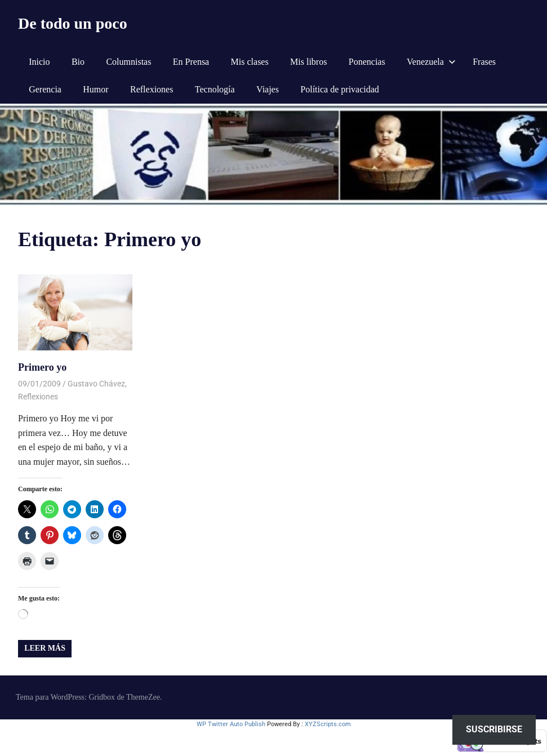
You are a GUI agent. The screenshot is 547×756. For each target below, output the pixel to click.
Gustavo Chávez (96, 384)
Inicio (39, 62)
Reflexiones (152, 89)
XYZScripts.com (328, 724)
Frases (484, 62)
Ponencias (367, 62)
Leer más (45, 648)
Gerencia (45, 89)
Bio (78, 62)
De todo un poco (73, 23)
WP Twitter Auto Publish (231, 724)
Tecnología (215, 89)
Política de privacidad (340, 89)
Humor (95, 89)
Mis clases (250, 62)
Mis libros (308, 62)
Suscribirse (494, 729)
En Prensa (191, 62)
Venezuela (431, 62)
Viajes (268, 89)
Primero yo (42, 367)
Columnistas (128, 62)
